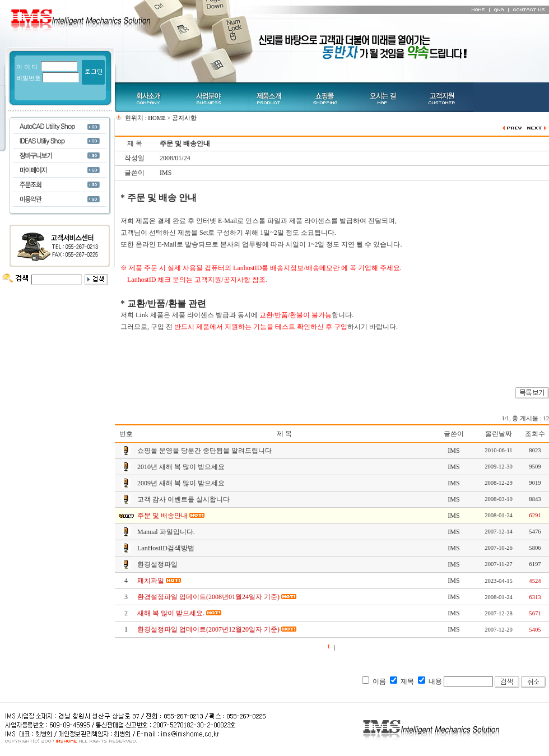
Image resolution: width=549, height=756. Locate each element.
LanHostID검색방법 (166, 548)
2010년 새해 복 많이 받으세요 (181, 467)
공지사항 (184, 118)
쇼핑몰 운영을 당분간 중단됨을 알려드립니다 (204, 451)
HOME (157, 118)
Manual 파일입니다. (166, 532)
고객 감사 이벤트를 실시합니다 (183, 499)
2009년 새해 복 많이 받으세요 (181, 483)
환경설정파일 (157, 564)
